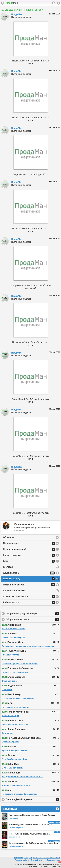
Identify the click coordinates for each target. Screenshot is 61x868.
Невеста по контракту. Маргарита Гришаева (29, 834)
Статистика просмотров (29, 597)
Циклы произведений (29, 549)
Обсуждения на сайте (33, 620)
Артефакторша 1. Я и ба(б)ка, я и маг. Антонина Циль (34, 843)
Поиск (58, 3)
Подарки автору (29, 579)
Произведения (29, 543)
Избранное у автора (29, 585)
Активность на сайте (14, 591)
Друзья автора (29, 573)
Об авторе (9, 537)
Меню (3, 3)
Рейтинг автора (29, 602)
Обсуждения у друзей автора (33, 614)
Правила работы (22, 860)
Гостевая (8, 567)
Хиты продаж (31, 809)
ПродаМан (17, 14)
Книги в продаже (29, 555)
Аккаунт (54, 3)
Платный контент (38, 860)
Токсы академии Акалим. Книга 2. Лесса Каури (31, 824)
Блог (29, 561)
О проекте (19, 858)
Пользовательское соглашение (47, 858)
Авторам (28, 858)
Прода (12, 3)
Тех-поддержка (53, 860)
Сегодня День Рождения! (33, 799)
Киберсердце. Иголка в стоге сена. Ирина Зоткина (32, 815)
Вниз (58, 865)
